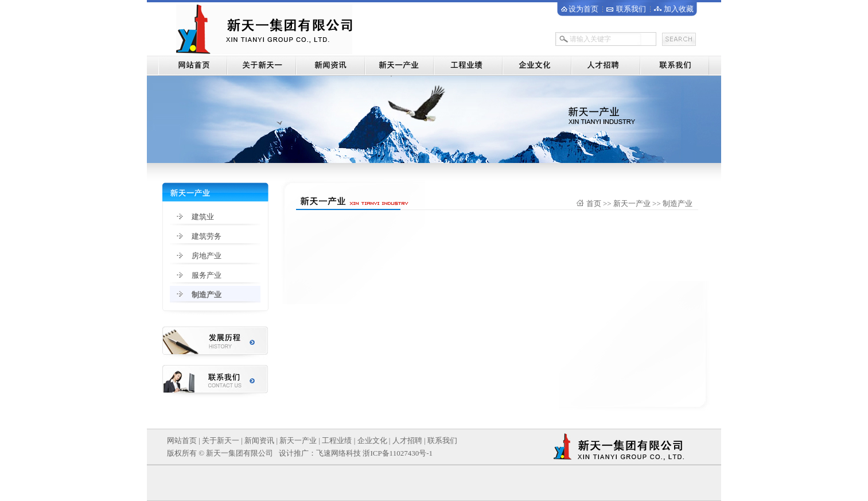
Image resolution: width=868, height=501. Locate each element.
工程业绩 (337, 440)
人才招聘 (407, 440)
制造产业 (207, 295)
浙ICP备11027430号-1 (398, 453)
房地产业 (207, 256)
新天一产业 (298, 440)
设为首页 (583, 9)
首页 (594, 203)
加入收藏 (679, 9)
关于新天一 (221, 440)
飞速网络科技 (338, 453)
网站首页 (182, 440)
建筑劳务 (207, 236)
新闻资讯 (259, 440)
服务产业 (207, 275)
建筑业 (203, 217)
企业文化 (372, 440)
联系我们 (631, 9)
